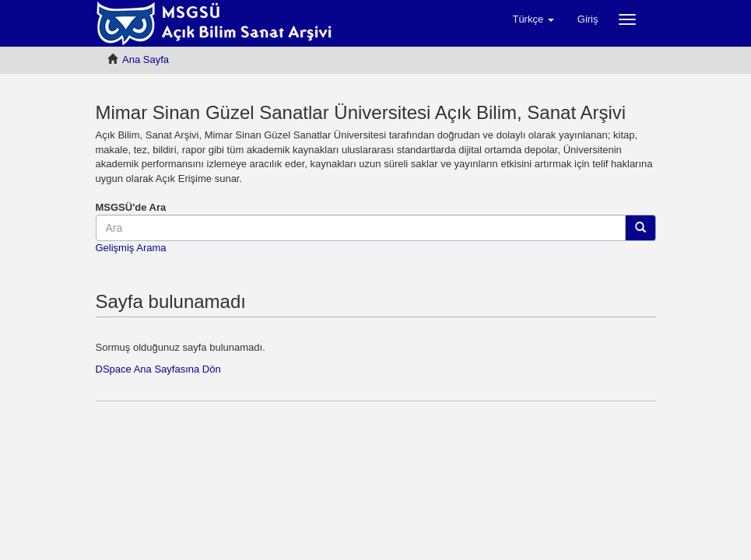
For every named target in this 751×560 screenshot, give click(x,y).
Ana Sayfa (146, 59)
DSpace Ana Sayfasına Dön (158, 369)
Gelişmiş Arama (131, 248)
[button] (533, 19)
